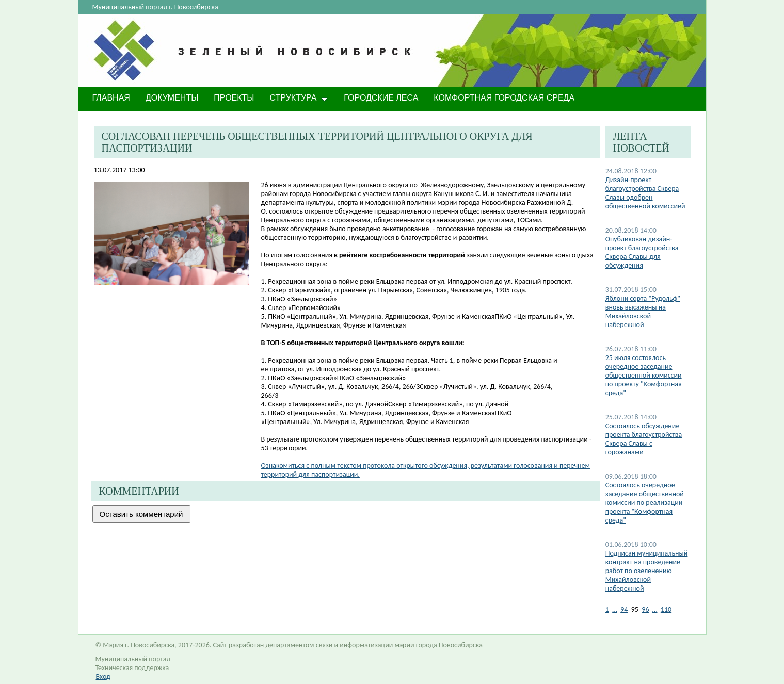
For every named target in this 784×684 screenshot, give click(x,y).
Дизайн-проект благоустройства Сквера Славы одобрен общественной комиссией (645, 193)
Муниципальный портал (133, 659)
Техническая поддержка (132, 668)
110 (666, 609)
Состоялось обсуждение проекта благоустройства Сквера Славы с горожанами (644, 439)
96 (645, 609)
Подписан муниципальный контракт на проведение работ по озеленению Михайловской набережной (647, 571)
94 (624, 609)
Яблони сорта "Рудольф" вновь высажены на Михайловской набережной (643, 312)
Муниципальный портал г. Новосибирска (155, 7)
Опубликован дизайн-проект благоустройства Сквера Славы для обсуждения (642, 252)
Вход (103, 677)
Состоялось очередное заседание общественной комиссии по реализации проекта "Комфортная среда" (645, 503)
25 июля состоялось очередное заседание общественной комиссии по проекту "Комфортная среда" (644, 375)
